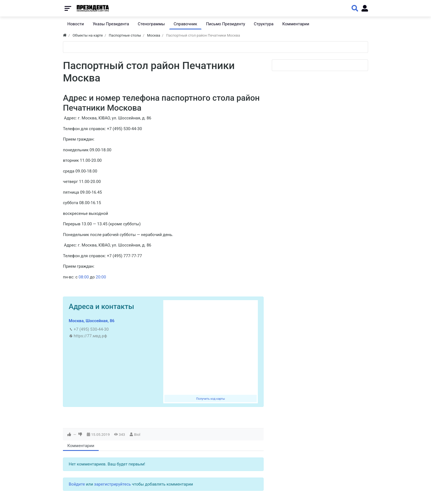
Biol (137, 434)
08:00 (84, 277)
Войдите (77, 484)
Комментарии (81, 446)
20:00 (101, 277)
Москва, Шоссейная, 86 (92, 321)
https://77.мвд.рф (90, 336)
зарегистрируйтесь (112, 484)
